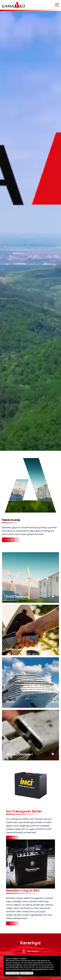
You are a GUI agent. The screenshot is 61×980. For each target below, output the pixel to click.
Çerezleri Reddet (27, 973)
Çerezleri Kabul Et (13, 973)
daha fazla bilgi (37, 969)
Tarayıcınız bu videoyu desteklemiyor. (30, 485)
